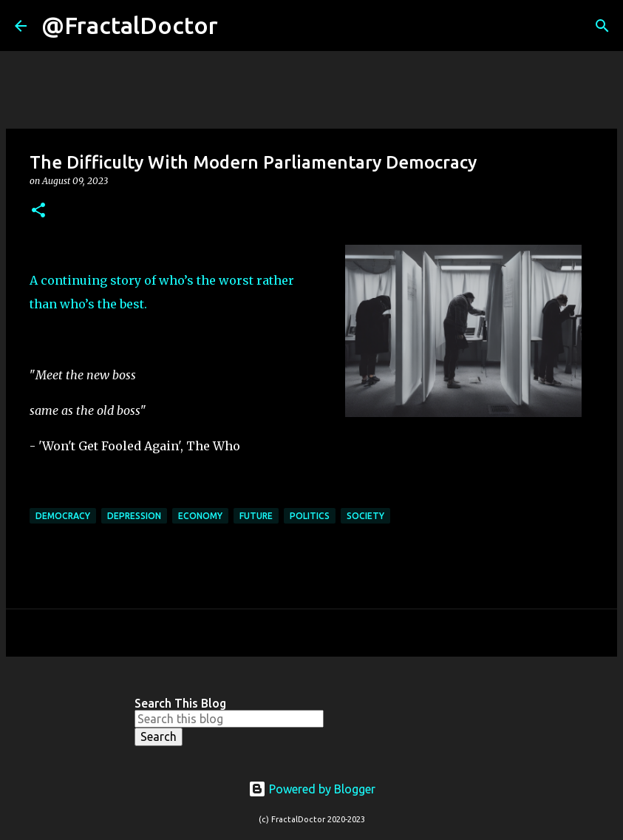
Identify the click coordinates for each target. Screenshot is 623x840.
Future (256, 516)
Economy (200, 516)
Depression (134, 516)
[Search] (239, 26)
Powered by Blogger (312, 789)
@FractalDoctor (130, 25)
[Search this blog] (229, 719)
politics (310, 516)
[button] (38, 211)
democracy (63, 516)
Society (365, 516)
